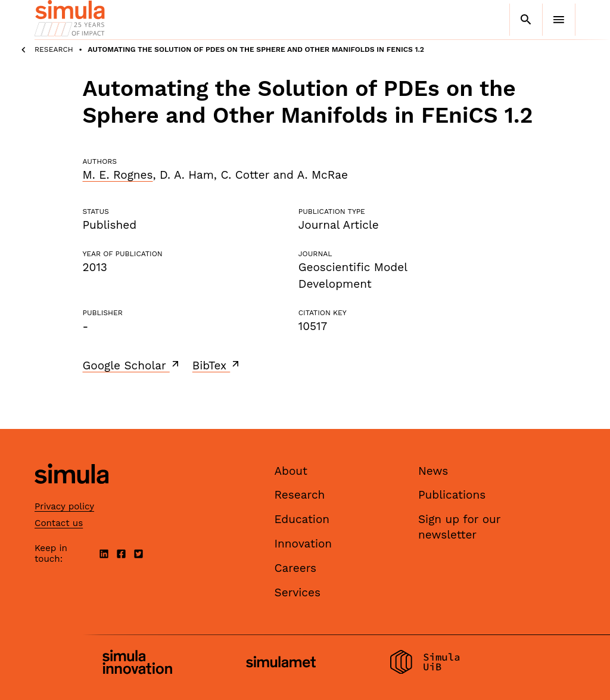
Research (54, 49)
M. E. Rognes (118, 175)
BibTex (217, 365)
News (433, 471)
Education (302, 519)
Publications (452, 495)
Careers (296, 568)
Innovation (304, 544)
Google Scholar (132, 365)
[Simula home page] (71, 494)
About (291, 471)
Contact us (59, 523)
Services (298, 592)
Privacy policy (64, 506)
